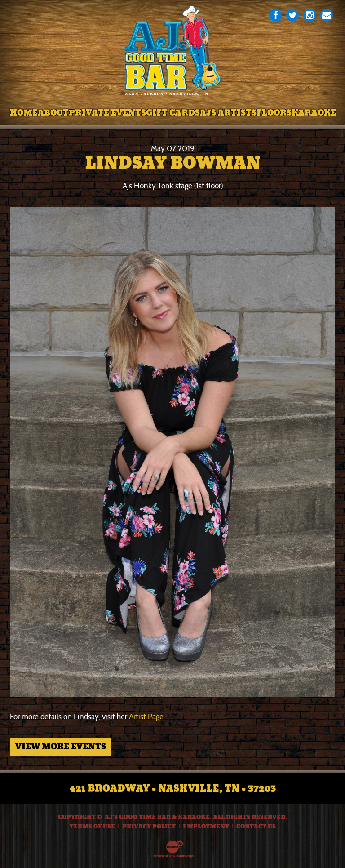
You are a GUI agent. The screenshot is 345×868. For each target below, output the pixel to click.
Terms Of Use (92, 827)
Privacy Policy (149, 827)
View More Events (61, 747)
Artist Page (146, 717)
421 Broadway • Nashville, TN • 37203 (173, 788)
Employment (206, 827)
